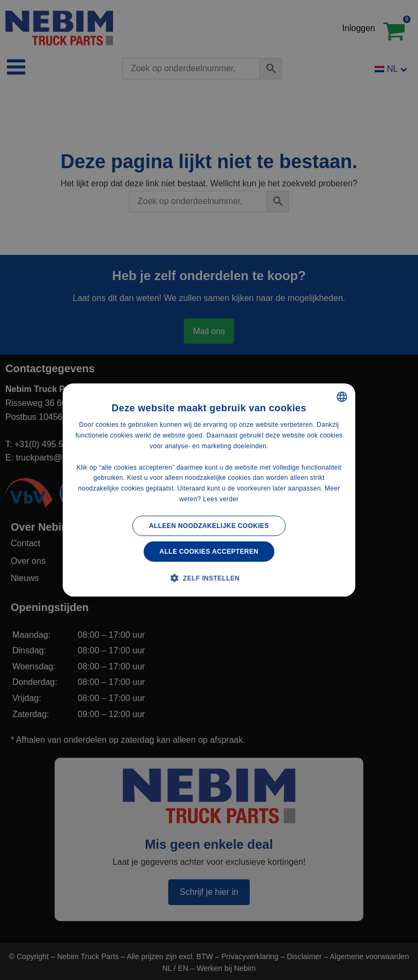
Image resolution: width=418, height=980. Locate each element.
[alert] (209, 490)
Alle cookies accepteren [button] (209, 552)
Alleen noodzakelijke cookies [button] (209, 526)
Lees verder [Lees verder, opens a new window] (221, 499)
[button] (209, 578)
